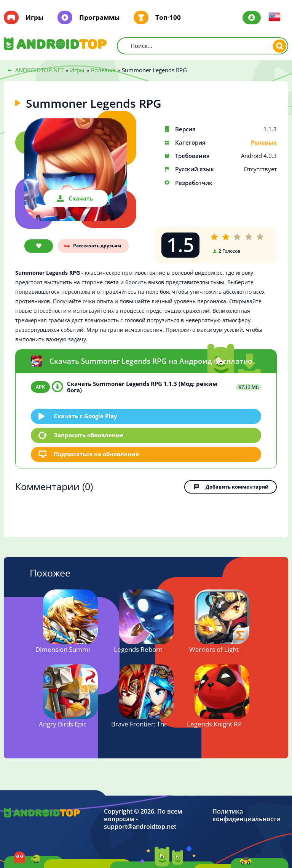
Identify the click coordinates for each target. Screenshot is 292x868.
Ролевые (264, 143)
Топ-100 (168, 18)
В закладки (39, 246)
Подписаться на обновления (96, 454)
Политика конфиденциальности (247, 815)
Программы (99, 18)
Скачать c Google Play (85, 416)
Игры (34, 18)
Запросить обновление (89, 435)
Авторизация (252, 18)
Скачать (81, 198)
